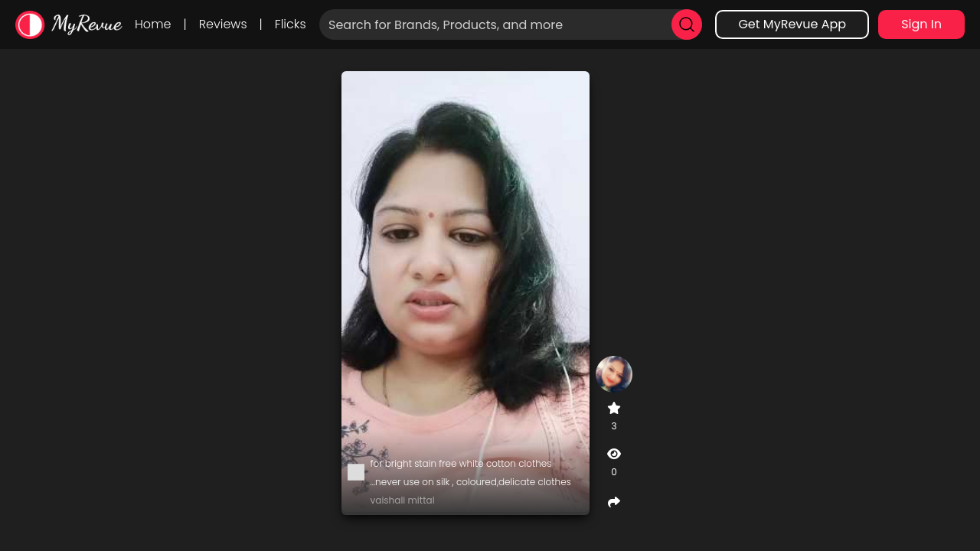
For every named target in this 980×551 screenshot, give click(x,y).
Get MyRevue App (792, 24)
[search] (687, 24)
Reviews (223, 24)
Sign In (921, 24)
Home (153, 24)
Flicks (291, 24)
